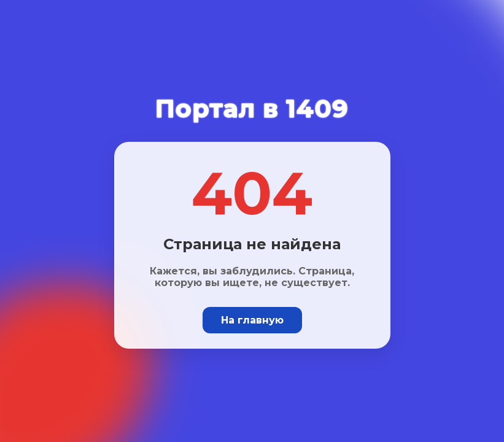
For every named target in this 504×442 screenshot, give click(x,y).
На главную (252, 320)
